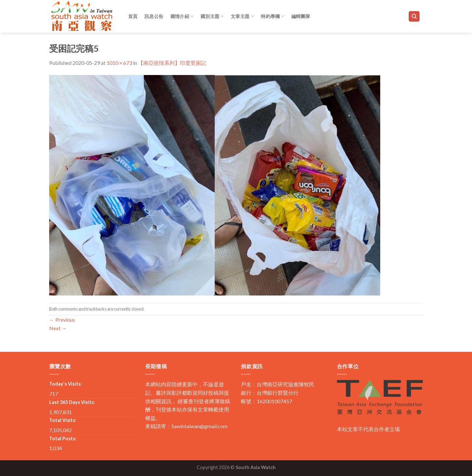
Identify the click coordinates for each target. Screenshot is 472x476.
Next (58, 328)
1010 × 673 (119, 63)
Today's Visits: (66, 384)
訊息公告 (154, 16)
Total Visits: (63, 420)
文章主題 (242, 16)
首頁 (133, 16)
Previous (62, 320)
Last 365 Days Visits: (72, 402)
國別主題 (212, 16)
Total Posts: (63, 438)
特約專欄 (273, 16)
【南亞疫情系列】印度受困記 (172, 63)
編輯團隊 (301, 16)
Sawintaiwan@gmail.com (199, 426)
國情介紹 (182, 16)
